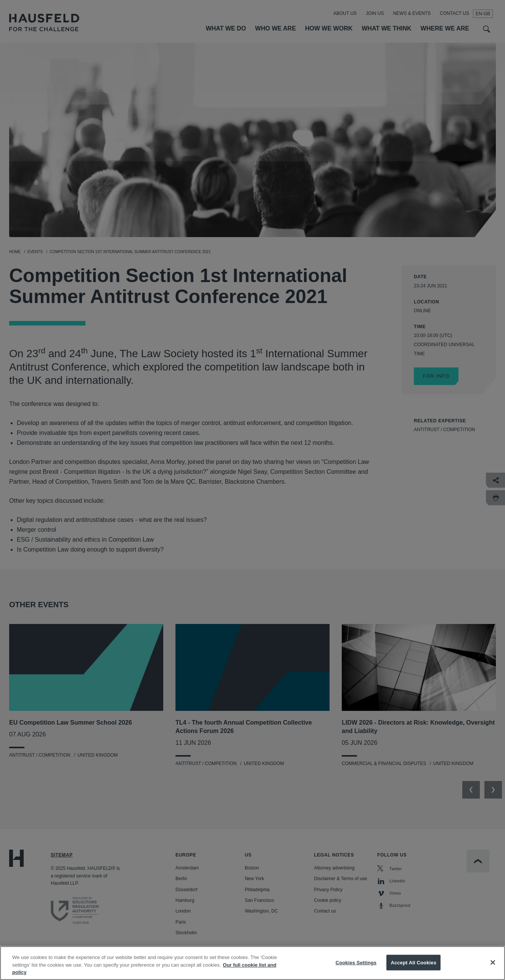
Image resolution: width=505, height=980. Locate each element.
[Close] (493, 969)
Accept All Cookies (413, 969)
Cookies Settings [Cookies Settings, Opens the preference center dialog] (356, 969)
